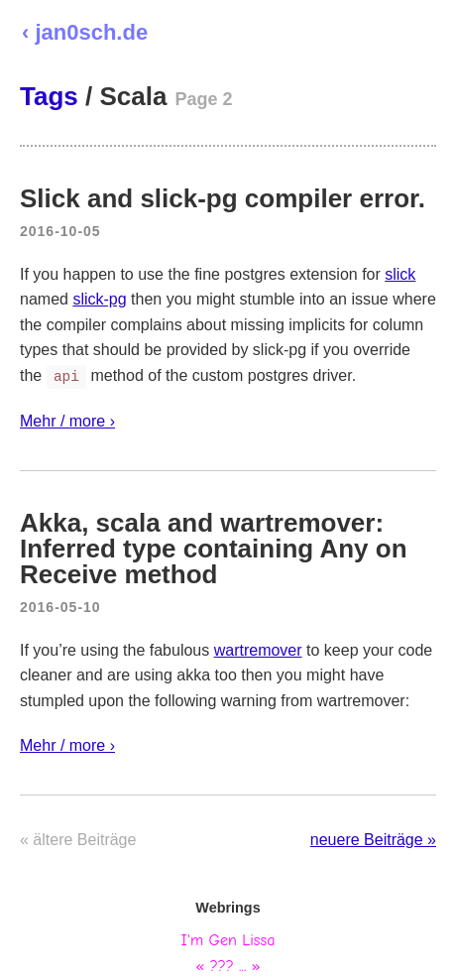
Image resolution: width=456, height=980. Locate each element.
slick (400, 274)
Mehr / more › (67, 421)
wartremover (258, 650)
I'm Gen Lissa (228, 940)
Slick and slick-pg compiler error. (223, 198)
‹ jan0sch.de (85, 32)
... (242, 966)
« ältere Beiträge (78, 840)
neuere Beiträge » (373, 840)
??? (222, 966)
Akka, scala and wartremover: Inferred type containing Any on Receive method (214, 549)
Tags (49, 96)
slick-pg (99, 299)
